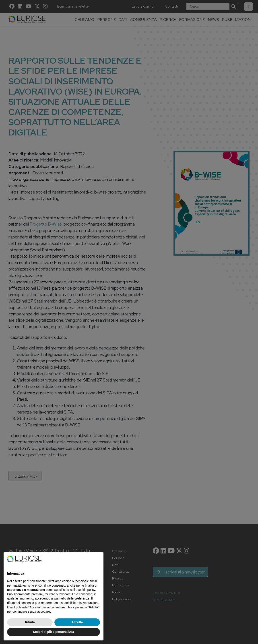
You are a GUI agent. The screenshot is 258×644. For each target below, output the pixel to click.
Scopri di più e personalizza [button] (54, 632)
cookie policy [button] (86, 590)
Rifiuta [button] (30, 622)
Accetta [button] (77, 622)
